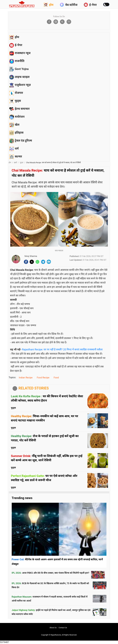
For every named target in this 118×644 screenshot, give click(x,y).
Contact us (63, 628)
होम (49, 5)
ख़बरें (15, 163)
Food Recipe (43, 378)
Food (56, 378)
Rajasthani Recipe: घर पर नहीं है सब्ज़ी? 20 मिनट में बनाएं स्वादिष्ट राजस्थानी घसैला (62, 349)
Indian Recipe (26, 378)
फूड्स (22, 163)
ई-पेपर (90, 5)
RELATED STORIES (34, 388)
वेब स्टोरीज (69, 5)
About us (53, 628)
